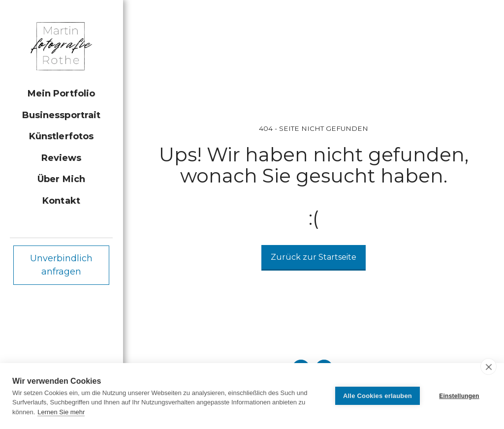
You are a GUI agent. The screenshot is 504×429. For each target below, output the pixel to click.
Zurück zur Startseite (314, 257)
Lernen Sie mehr (61, 412)
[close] (488, 367)
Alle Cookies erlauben (378, 396)
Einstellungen (459, 396)
